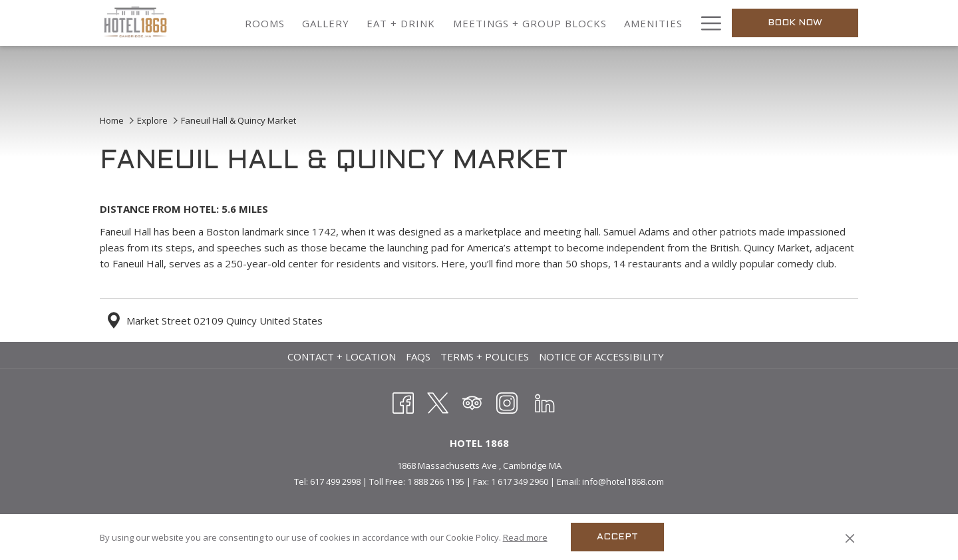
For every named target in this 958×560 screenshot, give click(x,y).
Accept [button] (617, 537)
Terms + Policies (485, 356)
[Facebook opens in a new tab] (403, 401)
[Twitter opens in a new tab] (438, 401)
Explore (152, 120)
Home (112, 120)
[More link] (706, 23)
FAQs (418, 356)
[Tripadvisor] (472, 401)
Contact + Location (342, 356)
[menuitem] (265, 23)
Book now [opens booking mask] (795, 23)
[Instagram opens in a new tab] (507, 401)
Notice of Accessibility (601, 356)
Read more (525, 537)
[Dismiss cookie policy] (850, 537)
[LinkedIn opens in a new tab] (545, 401)
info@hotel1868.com (623, 482)
